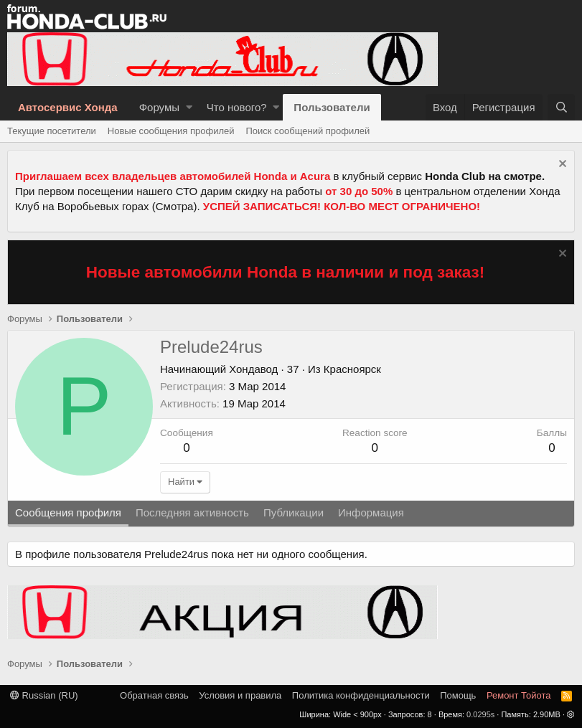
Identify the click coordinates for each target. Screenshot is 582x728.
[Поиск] (561, 107)
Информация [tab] (371, 512)
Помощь (458, 695)
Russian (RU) (44, 695)
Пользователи (332, 107)
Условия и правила (240, 695)
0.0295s (480, 714)
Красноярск (352, 369)
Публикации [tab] (294, 512)
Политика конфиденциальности (361, 695)
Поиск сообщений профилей (308, 131)
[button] (189, 107)
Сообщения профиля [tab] (68, 512)
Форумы (159, 107)
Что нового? (237, 107)
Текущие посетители (52, 131)
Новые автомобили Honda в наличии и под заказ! (286, 272)
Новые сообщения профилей (171, 131)
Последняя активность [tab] (192, 512)
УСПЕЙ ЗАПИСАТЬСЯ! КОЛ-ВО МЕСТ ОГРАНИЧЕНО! (342, 206)
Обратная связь (154, 695)
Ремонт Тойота (519, 695)
